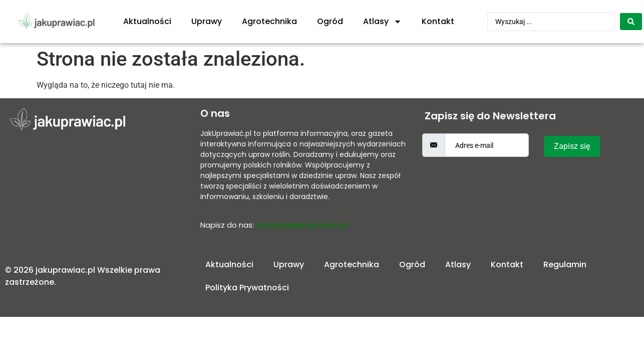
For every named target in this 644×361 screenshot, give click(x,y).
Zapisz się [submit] (572, 146)
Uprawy (207, 21)
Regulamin (565, 264)
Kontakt (438, 21)
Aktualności (147, 21)
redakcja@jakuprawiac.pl (302, 225)
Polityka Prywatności (247, 288)
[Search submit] (631, 22)
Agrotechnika (269, 21)
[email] (487, 145)
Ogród (330, 21)
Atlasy (382, 22)
